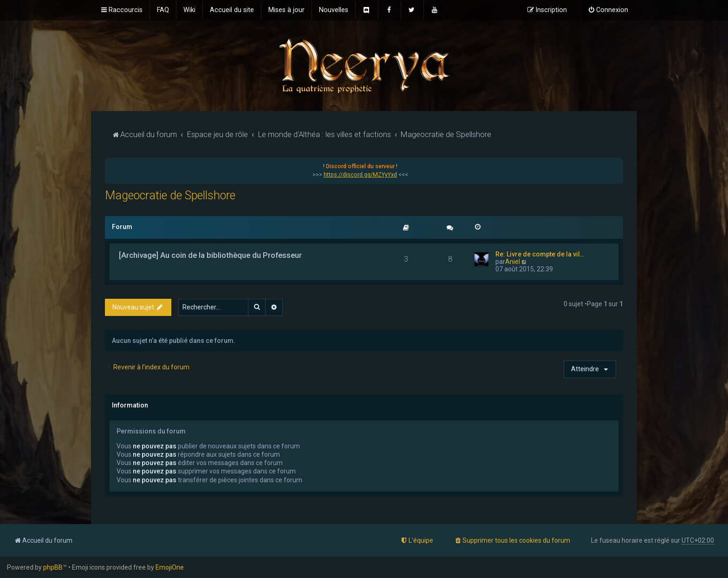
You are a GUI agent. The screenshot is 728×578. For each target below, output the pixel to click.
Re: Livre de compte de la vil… (540, 254)
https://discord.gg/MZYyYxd (360, 175)
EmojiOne (170, 567)
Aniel (513, 262)
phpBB (53, 567)
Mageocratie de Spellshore (170, 195)
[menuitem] (163, 10)
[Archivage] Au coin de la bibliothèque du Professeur (210, 255)
